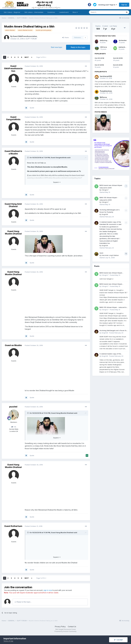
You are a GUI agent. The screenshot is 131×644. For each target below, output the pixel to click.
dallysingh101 (105, 40)
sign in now (48, 590)
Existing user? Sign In (108, 5)
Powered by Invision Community (65, 631)
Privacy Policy (60, 627)
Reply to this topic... (23, 602)
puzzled (13, 407)
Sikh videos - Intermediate (34, 12)
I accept (118, 640)
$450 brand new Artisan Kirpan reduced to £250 (111, 273)
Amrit (101, 253)
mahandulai (123, 47)
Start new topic (57, 47)
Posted (34, 66)
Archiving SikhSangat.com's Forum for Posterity (113, 331)
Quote (32, 108)
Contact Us (72, 627)
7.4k (14, 427)
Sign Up (124, 5)
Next (27, 57)
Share (65, 37)
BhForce (104, 47)
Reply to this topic (78, 47)
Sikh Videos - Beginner (12, 12)
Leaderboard (64, 12)
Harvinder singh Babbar (110, 255)
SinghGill (105, 214)
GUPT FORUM (31, 39)
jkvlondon (123, 40)
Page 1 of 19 (41, 57)
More (75, 12)
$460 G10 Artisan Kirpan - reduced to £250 (113, 307)
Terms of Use (8, 641)
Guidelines (51, 12)
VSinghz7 (105, 190)
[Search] (104, 12)
